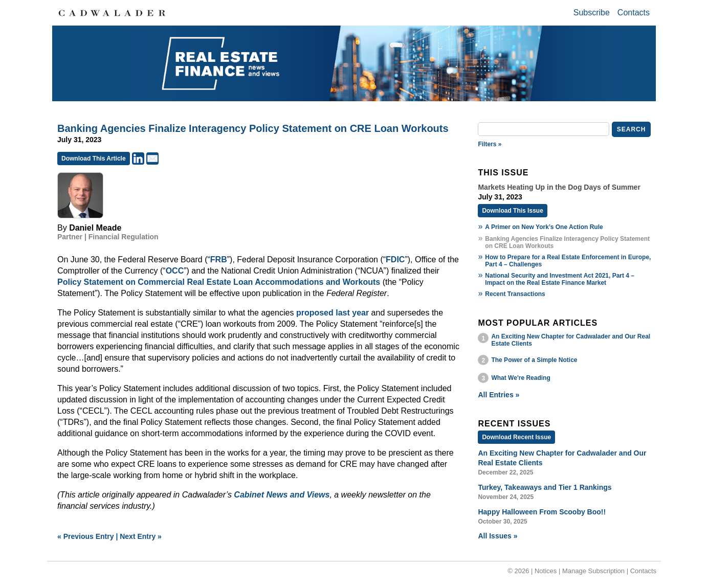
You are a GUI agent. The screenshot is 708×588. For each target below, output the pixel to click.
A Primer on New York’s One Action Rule (544, 227)
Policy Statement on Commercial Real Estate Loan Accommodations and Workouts (219, 282)
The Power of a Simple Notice (534, 360)
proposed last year (333, 313)
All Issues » (497, 536)
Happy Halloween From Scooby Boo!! (542, 512)
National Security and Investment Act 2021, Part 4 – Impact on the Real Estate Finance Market (560, 279)
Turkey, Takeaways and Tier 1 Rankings (545, 487)
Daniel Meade (95, 228)
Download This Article (94, 159)
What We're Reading (521, 378)
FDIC (395, 259)
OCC (175, 271)
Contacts (634, 13)
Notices (546, 571)
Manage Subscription (593, 571)
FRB (219, 259)
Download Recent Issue (516, 437)
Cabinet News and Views (282, 495)
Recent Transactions (515, 294)
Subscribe (592, 13)
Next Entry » (141, 536)
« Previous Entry (86, 536)
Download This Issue (512, 211)
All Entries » (499, 395)
